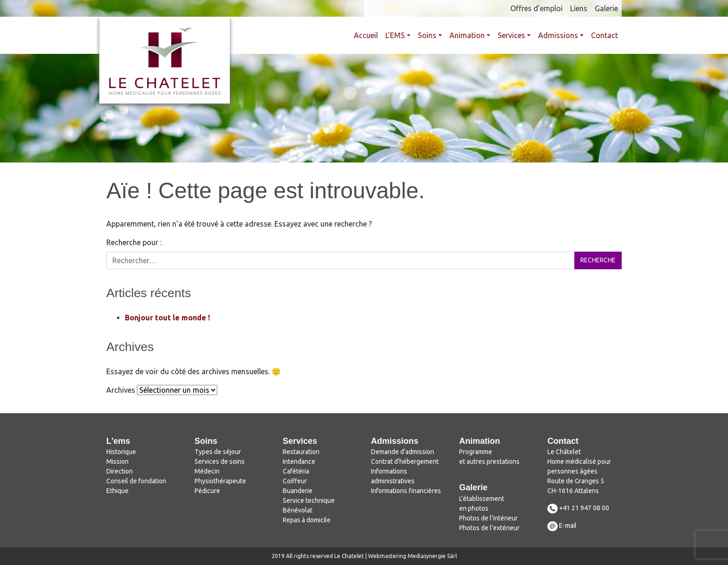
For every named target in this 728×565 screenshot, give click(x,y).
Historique (121, 452)
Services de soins (220, 461)
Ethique (117, 491)
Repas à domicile (307, 520)
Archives (121, 390)
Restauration (301, 452)
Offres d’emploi (536, 8)
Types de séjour (218, 452)
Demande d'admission (403, 452)
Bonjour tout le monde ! (167, 318)
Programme (476, 452)
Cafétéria (296, 471)
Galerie (606, 8)
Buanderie (298, 491)
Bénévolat (298, 510)
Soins (427, 35)
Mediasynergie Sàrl (432, 556)
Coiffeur (295, 481)
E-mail (568, 526)
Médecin (207, 471)
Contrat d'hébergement (405, 461)
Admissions (558, 35)
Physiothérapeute (220, 481)
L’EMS (395, 35)
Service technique (309, 500)
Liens (579, 8)
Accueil (366, 35)
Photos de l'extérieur (489, 528)
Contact (604, 35)
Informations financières (406, 491)
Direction (120, 471)
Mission (117, 461)
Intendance (299, 461)
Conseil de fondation (136, 481)
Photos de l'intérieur (488, 518)
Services (511, 35)
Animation (467, 35)
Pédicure (207, 491)
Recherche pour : (134, 242)
